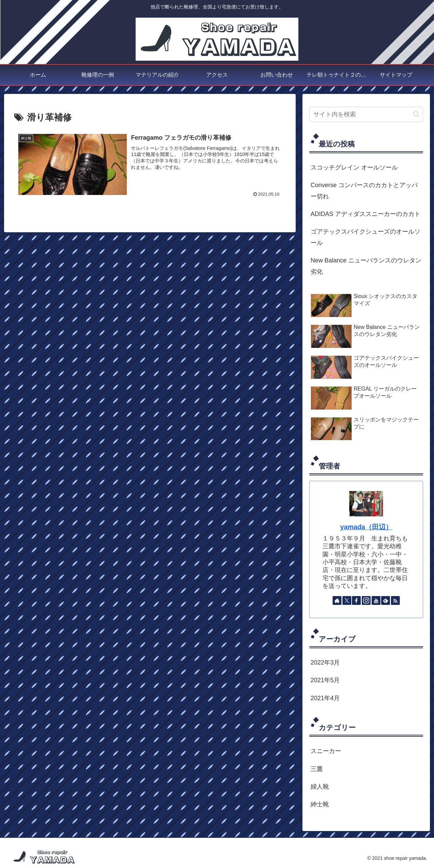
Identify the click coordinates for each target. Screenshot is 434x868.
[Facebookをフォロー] (356, 600)
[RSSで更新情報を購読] (395, 600)
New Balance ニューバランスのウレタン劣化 (366, 266)
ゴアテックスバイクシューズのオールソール (366, 237)
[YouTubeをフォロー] (376, 600)
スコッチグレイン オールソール (354, 167)
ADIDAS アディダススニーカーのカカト (366, 214)
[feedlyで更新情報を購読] (386, 600)
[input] (366, 114)
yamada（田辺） (366, 527)
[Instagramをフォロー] (366, 600)
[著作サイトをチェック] (337, 600)
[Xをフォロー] (347, 600)
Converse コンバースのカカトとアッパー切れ (364, 191)
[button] (416, 114)
